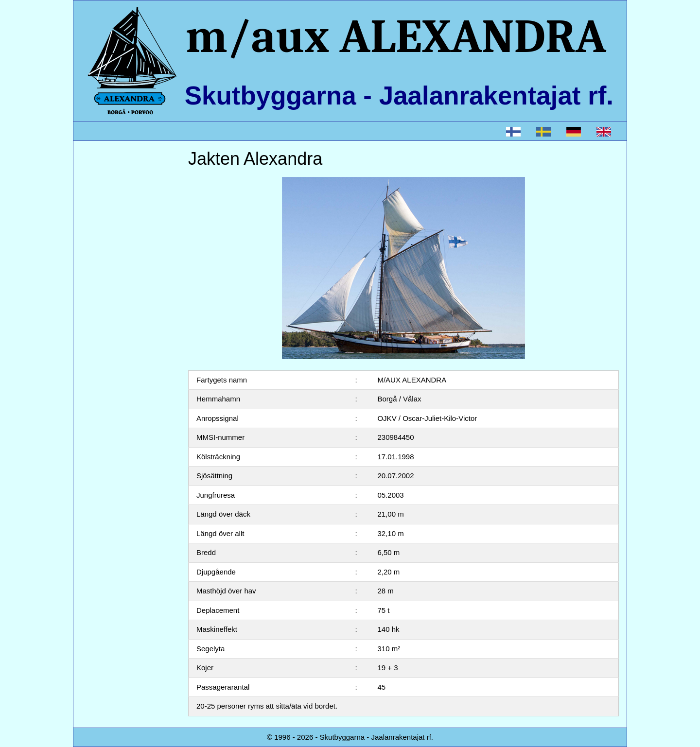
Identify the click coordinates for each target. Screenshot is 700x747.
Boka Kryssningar (118, 194)
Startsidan (106, 154)
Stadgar (102, 272)
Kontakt (102, 292)
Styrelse (103, 214)
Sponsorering (111, 312)
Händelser (106, 233)
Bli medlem (107, 253)
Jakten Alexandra (117, 174)
